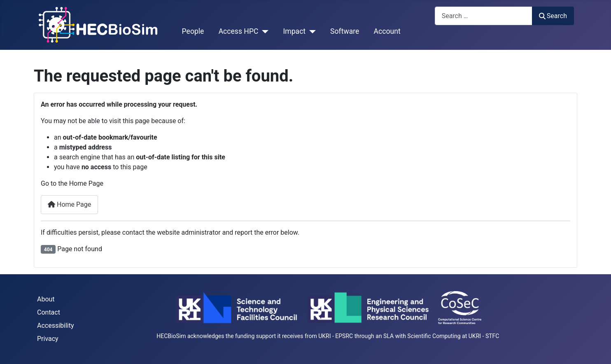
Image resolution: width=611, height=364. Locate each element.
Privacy (48, 339)
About (46, 299)
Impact (294, 31)
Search (553, 16)
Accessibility (56, 325)
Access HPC (239, 31)
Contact (49, 312)
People (193, 31)
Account (387, 31)
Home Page (69, 204)
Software (345, 31)
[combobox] (484, 16)
